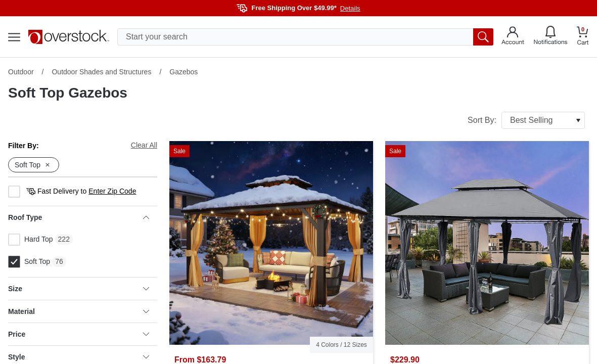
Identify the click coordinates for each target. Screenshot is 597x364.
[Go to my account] (513, 37)
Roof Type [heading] (79, 217)
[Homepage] (69, 37)
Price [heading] (79, 334)
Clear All (144, 145)
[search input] (305, 37)
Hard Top (31, 240)
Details (350, 8)
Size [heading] (79, 289)
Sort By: (526, 120)
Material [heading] (79, 311)
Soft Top (29, 262)
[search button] (483, 37)
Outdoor (21, 72)
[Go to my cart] (583, 37)
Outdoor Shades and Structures (101, 72)
